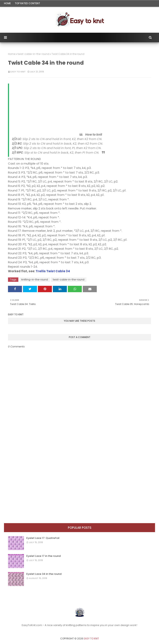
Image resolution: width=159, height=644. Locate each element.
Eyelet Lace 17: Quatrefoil (43, 538)
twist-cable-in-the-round (33, 54)
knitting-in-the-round (35, 280)
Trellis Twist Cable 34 (53, 271)
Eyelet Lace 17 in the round (43, 556)
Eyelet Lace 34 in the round (44, 574)
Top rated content (27, 3)
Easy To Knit (18, 72)
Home (7, 3)
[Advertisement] (33, 107)
